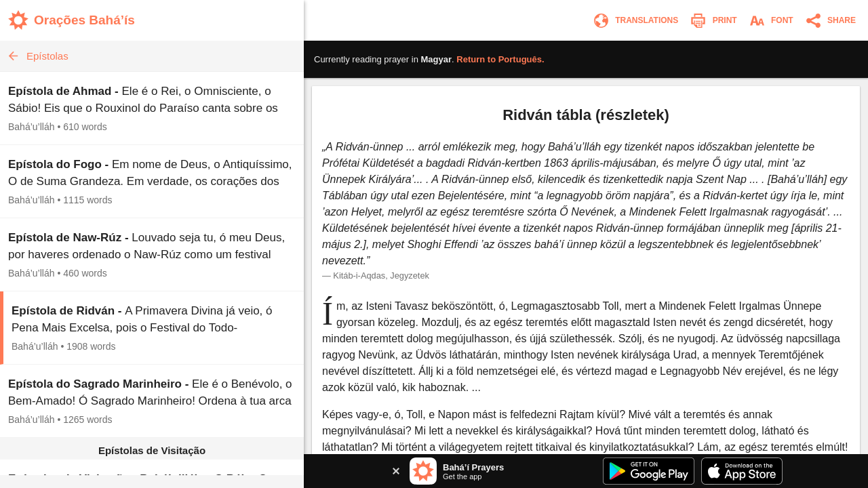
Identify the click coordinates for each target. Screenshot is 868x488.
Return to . (500, 59)
